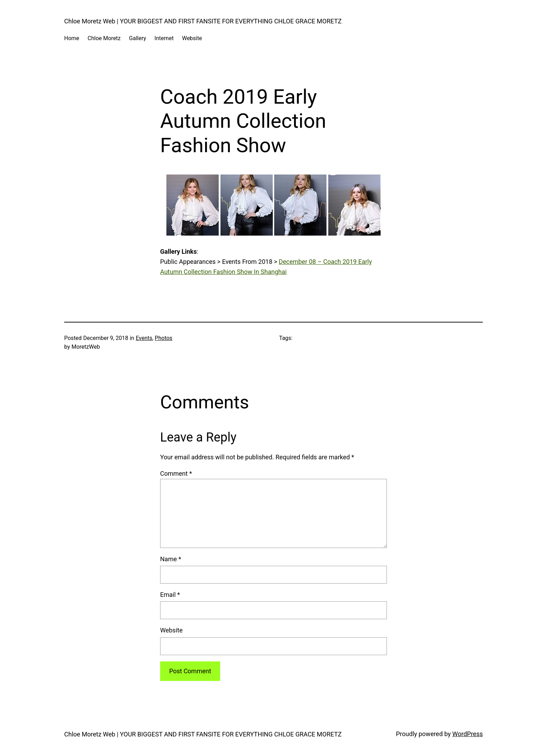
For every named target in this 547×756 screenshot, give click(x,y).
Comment (176, 473)
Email (170, 595)
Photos (164, 338)
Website (171, 630)
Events (144, 338)
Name (171, 559)
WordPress (468, 734)
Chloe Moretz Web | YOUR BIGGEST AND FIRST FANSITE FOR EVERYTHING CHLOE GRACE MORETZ (203, 21)
